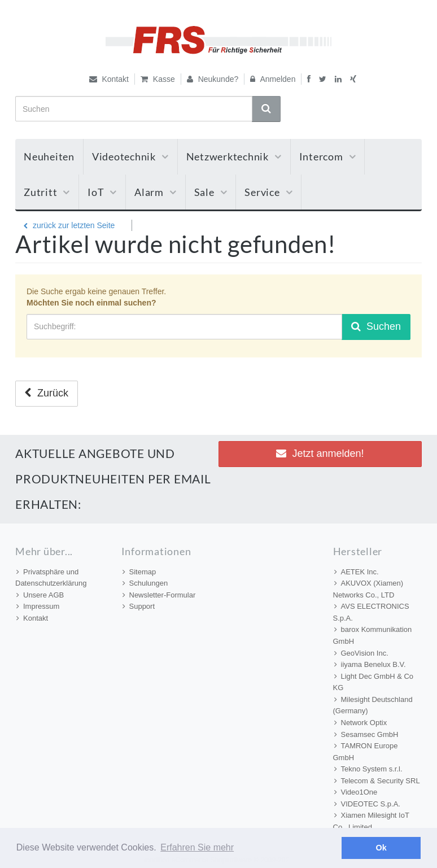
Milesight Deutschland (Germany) (373, 705)
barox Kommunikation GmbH (373, 635)
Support (139, 606)
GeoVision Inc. (361, 653)
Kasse (158, 79)
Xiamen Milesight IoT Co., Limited (371, 821)
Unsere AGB (40, 595)
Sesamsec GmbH (366, 734)
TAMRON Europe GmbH (366, 752)
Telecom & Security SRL (377, 781)
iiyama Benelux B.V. (370, 664)
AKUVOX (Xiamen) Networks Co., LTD (368, 589)
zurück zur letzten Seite (69, 225)
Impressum (38, 606)
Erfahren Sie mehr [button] (197, 847)
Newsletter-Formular (159, 595)
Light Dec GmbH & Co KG (373, 682)
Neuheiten (49, 156)
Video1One (356, 792)
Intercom (328, 156)
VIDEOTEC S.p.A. (367, 804)
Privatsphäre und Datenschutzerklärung (51, 578)
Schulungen (145, 583)
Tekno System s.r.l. (368, 769)
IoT (102, 192)
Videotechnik (130, 156)
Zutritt (47, 192)
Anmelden (273, 79)
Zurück (47, 393)
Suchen (376, 326)
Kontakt (109, 79)
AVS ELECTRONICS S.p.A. (371, 612)
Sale (211, 192)
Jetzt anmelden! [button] (320, 453)
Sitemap (139, 572)
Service (268, 192)
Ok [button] (381, 848)
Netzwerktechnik (234, 156)
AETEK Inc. (357, 572)
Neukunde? (213, 79)
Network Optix (361, 723)
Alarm (156, 192)
